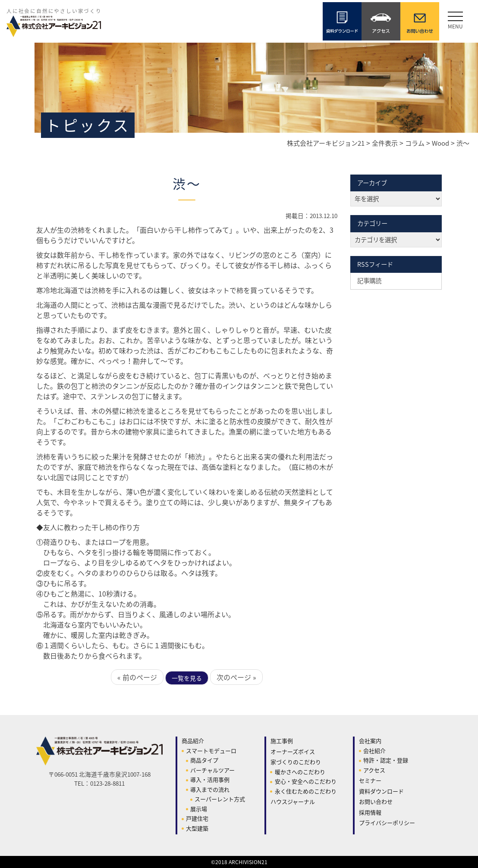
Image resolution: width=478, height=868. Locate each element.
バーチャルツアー (212, 770)
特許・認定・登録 (386, 760)
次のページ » (236, 677)
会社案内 (370, 741)
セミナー (370, 780)
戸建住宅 (197, 818)
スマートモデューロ (211, 751)
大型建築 (197, 828)
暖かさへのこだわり (300, 772)
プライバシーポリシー (387, 823)
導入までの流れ (210, 789)
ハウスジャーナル (293, 801)
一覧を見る (187, 678)
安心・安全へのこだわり (306, 781)
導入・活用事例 (210, 779)
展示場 (199, 809)
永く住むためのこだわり (306, 791)
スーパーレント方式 (220, 799)
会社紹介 (374, 751)
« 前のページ (137, 677)
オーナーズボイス (293, 751)
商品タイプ (204, 760)
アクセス (374, 770)
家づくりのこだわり (296, 762)
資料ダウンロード (381, 791)
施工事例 (282, 741)
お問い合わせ (376, 801)
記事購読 (369, 281)
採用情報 (370, 812)
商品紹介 (193, 741)
